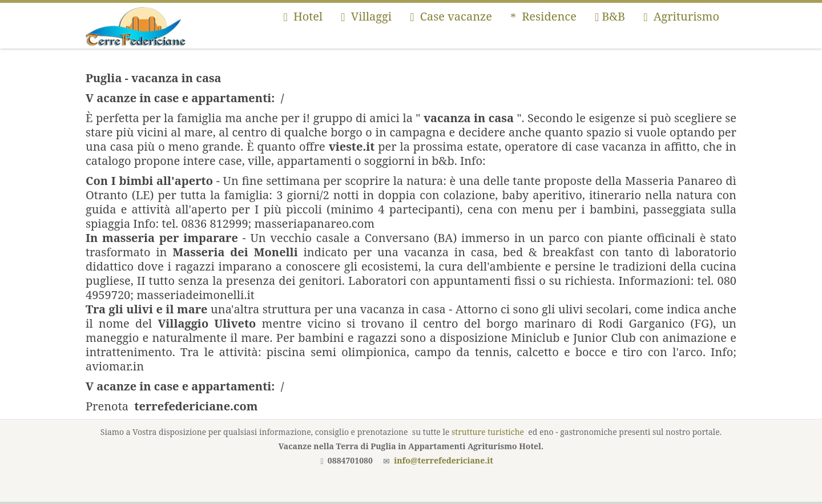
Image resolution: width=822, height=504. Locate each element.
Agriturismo (681, 16)
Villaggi (366, 16)
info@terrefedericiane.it (444, 460)
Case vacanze (451, 16)
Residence (543, 16)
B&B (610, 16)
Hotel (303, 16)
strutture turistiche (488, 432)
